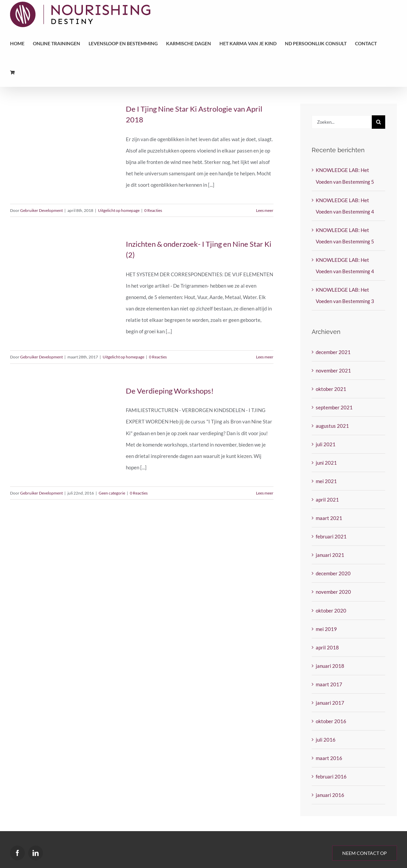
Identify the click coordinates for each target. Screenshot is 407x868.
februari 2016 (331, 776)
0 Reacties (153, 210)
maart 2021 (329, 518)
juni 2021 (326, 463)
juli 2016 (326, 740)
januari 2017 (330, 703)
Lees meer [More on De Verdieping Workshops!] (265, 493)
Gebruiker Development (41, 210)
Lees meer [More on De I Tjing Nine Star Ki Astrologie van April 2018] (265, 210)
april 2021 (327, 500)
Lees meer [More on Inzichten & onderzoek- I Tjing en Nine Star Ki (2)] (265, 357)
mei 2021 (326, 481)
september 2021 (334, 407)
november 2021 (333, 370)
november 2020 (333, 592)
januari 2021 (330, 555)
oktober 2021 (331, 389)
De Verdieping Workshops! (170, 391)
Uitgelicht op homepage (119, 210)
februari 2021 (331, 536)
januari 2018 (330, 666)
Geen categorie (112, 493)
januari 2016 (330, 795)
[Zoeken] (378, 122)
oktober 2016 (331, 721)
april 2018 (327, 647)
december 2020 (333, 573)
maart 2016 (329, 758)
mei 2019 (326, 629)
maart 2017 (329, 684)
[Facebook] (17, 853)
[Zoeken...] (342, 122)
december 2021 (333, 352)
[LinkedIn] (36, 853)
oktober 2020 (331, 611)
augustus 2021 (332, 426)
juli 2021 (326, 444)
